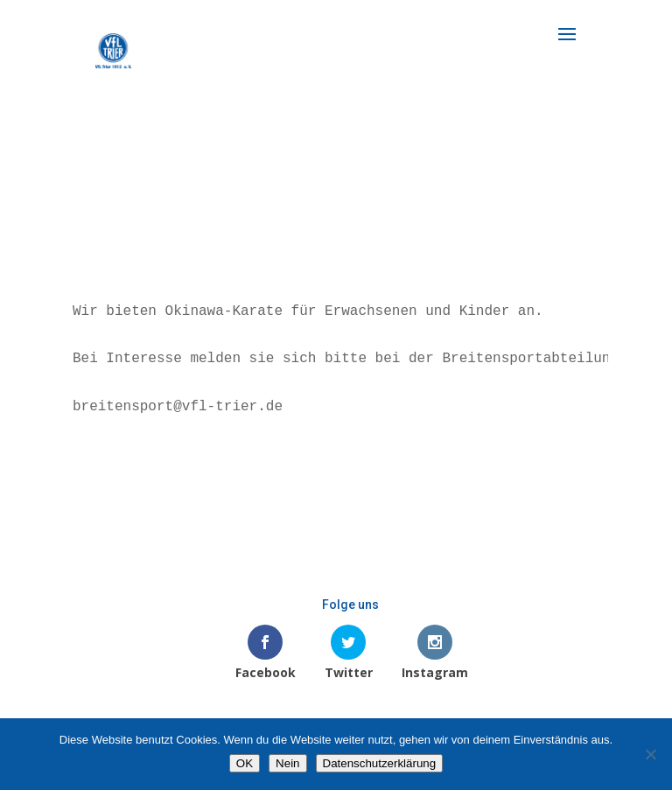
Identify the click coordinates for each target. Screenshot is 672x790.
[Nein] (650, 754)
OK (245, 763)
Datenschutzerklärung (380, 763)
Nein (287, 763)
